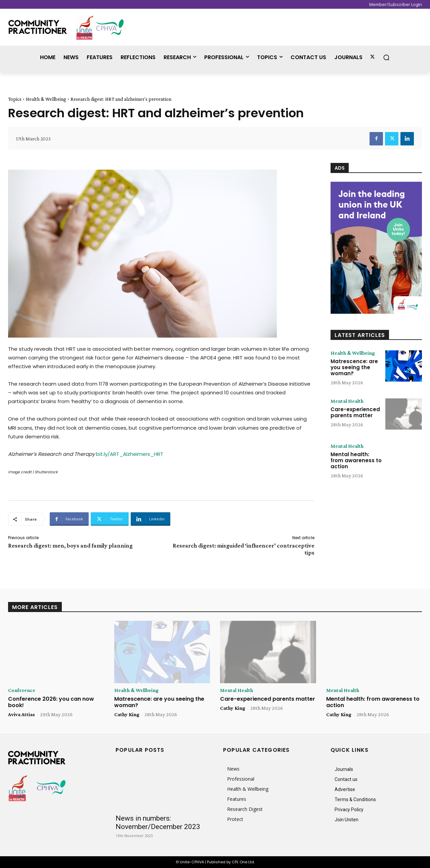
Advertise (345, 789)
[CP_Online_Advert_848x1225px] (376, 248)
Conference (22, 690)
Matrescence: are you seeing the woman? (354, 367)
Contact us (346, 779)
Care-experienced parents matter (355, 412)
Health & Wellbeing (46, 99)
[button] (386, 57)
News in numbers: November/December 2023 (158, 822)
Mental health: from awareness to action (356, 460)
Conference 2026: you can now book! (51, 702)
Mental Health (347, 401)
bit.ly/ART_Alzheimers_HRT (130, 454)
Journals (344, 769)
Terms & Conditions (355, 799)
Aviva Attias (21, 714)
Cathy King (127, 714)
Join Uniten (347, 820)
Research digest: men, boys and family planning (70, 546)
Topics (15, 99)
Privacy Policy (349, 810)
